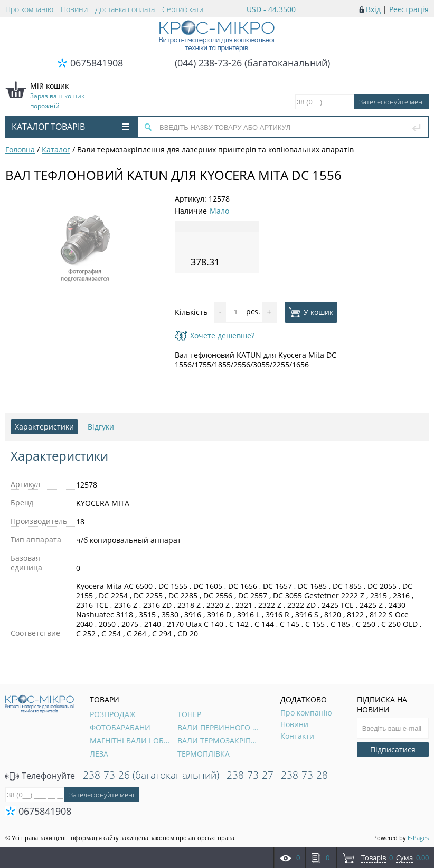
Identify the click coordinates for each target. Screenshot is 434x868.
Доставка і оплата (125, 9)
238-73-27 (250, 775)
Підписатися (393, 750)
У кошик (311, 312)
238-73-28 (304, 775)
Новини (74, 9)
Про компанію (29, 9)
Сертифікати (183, 9)
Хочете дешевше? (215, 335)
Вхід (373, 9)
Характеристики (44, 427)
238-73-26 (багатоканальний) (151, 775)
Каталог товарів (70, 127)
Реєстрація (409, 9)
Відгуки (101, 427)
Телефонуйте (40, 776)
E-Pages (418, 838)
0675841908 (97, 63)
